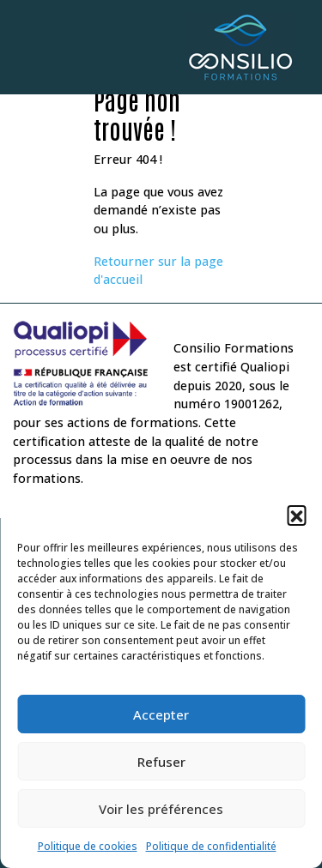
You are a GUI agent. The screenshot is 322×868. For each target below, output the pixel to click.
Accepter (161, 714)
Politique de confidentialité (211, 846)
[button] (296, 515)
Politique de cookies (88, 846)
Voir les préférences (161, 809)
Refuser (161, 762)
